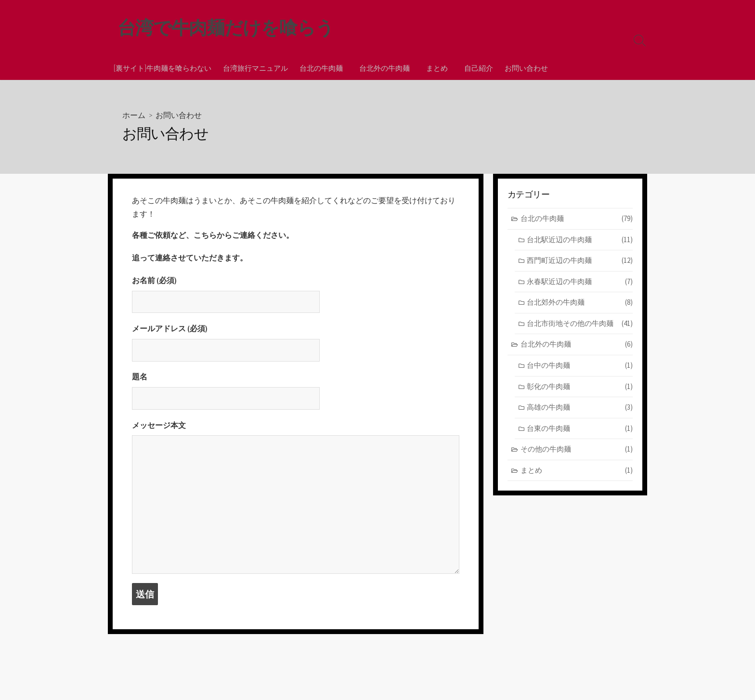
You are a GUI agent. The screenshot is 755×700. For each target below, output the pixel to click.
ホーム (134, 115)
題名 (296, 394)
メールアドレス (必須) (296, 345)
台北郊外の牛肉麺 (580, 304)
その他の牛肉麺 (577, 450)
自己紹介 (474, 68)
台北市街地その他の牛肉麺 (580, 324)
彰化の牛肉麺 (580, 387)
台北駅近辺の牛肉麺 (580, 240)
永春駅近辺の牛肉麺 (580, 282)
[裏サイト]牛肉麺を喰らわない (163, 68)
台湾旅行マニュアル (255, 68)
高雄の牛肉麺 (580, 408)
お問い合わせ (522, 68)
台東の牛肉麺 (580, 429)
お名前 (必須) (296, 297)
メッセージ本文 (296, 501)
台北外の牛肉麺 (383, 68)
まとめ (434, 68)
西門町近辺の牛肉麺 (580, 261)
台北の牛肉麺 (321, 68)
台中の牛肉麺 (580, 366)
